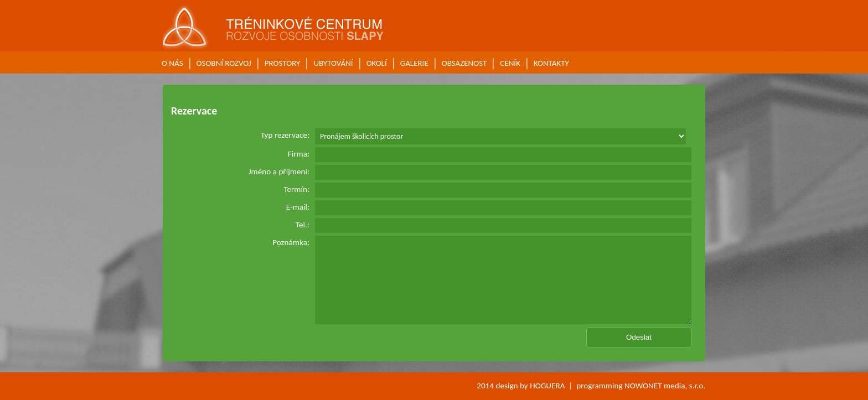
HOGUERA (547, 386)
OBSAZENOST (464, 63)
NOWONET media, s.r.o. (665, 386)
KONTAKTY (551, 63)
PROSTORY (283, 63)
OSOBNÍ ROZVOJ (224, 63)
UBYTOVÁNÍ (333, 63)
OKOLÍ (377, 63)
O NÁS (172, 63)
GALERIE (414, 63)
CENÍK (510, 63)
